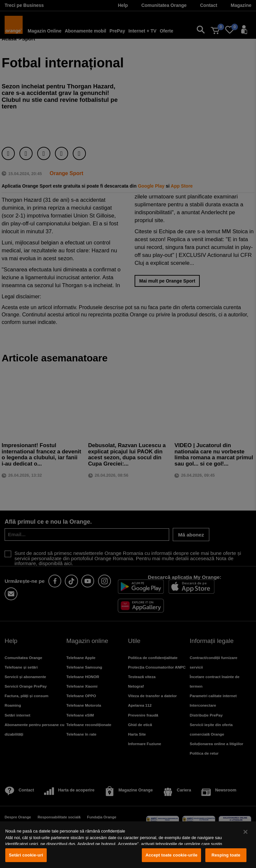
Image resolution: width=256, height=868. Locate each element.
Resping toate (226, 855)
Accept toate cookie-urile (171, 855)
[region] (128, 845)
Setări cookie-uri (26, 855)
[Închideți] (245, 832)
